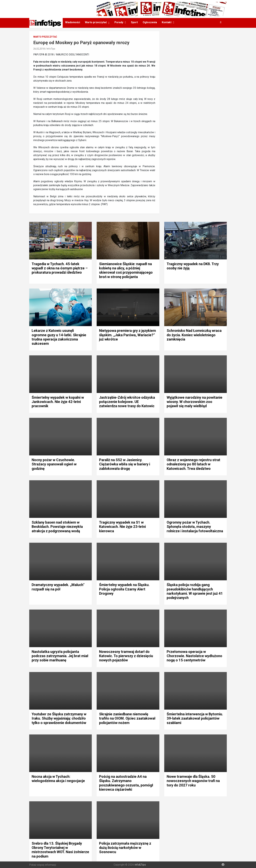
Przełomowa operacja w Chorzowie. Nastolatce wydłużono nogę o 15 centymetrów (194, 656)
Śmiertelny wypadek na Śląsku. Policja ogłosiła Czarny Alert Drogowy (124, 589)
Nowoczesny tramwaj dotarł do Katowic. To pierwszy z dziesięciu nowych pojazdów (126, 656)
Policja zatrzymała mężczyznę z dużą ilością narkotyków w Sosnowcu (125, 848)
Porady (119, 22)
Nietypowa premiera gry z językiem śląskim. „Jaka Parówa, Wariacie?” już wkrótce (128, 335)
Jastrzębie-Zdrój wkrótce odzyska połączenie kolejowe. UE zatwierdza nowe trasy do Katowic (127, 402)
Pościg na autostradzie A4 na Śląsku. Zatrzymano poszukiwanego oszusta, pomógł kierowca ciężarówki (126, 783)
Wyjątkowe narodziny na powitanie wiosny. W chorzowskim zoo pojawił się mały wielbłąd (195, 402)
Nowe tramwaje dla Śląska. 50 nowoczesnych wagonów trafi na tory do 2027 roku (193, 781)
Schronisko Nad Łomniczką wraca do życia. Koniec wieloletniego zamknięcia (194, 335)
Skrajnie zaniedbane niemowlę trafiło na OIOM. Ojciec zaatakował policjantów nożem (127, 718)
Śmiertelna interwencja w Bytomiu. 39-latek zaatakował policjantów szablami (195, 718)
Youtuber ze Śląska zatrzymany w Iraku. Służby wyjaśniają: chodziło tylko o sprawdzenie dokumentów (59, 718)
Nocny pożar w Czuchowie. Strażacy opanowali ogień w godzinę (54, 464)
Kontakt (167, 22)
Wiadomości (73, 22)
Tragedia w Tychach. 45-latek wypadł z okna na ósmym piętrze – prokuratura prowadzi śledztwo (60, 268)
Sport (134, 22)
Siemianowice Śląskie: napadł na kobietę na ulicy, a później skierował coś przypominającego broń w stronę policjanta (126, 270)
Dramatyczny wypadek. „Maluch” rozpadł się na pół (58, 587)
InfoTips (51, 49)
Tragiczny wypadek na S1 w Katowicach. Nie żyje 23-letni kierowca (122, 527)
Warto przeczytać (96, 22)
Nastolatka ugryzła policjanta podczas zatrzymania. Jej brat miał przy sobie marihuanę (60, 656)
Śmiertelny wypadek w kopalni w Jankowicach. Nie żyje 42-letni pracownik (58, 402)
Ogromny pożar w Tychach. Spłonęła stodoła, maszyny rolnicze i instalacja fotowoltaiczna (195, 527)
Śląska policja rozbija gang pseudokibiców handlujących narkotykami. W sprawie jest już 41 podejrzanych (195, 591)
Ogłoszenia (150, 22)
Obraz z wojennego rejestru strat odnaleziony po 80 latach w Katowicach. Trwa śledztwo (193, 464)
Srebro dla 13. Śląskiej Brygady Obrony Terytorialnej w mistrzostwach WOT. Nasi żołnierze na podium (60, 850)
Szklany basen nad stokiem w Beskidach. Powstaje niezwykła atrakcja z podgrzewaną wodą (57, 527)
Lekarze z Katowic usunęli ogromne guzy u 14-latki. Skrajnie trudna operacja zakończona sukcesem (59, 337)
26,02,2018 (39, 49)
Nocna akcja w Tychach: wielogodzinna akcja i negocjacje (58, 779)
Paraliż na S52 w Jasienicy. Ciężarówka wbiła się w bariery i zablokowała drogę (125, 464)
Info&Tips (140, 865)
